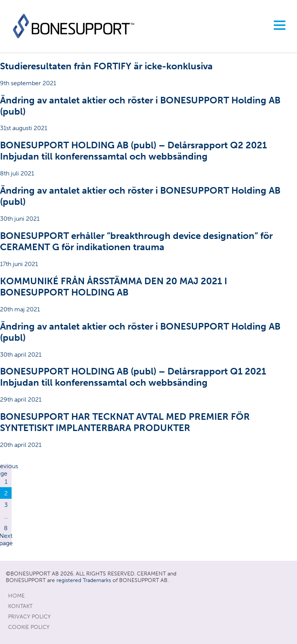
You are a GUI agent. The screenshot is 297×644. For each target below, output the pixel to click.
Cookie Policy (29, 627)
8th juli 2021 (148, 158)
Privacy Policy (29, 617)
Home (16, 596)
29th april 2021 (148, 384)
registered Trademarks (84, 580)
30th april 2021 (148, 339)
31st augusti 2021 (148, 113)
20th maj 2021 (148, 294)
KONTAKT (20, 606)
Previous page (6, 470)
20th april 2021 (148, 430)
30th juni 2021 (148, 204)
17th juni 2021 (148, 249)
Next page (6, 539)
